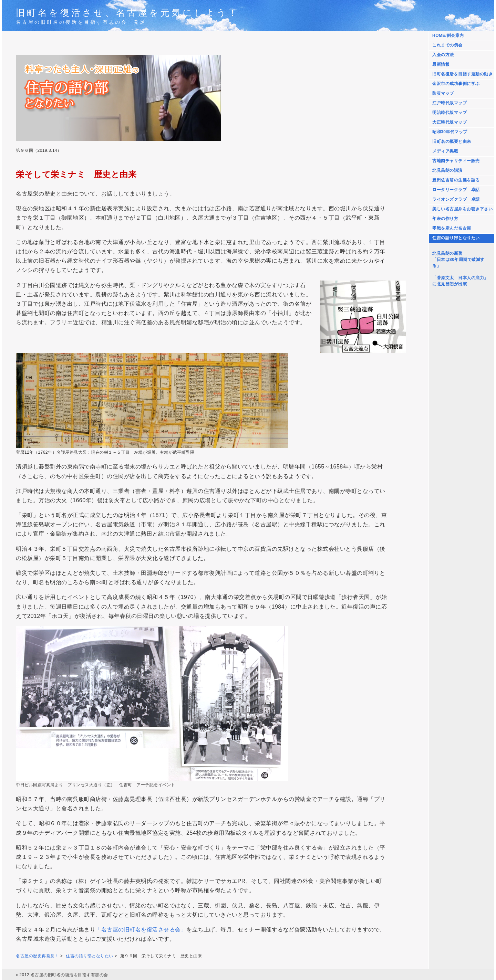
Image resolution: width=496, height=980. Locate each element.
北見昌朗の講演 (447, 170)
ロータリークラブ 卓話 (456, 190)
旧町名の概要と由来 (452, 141)
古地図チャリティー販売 (456, 161)
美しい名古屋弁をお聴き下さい (462, 209)
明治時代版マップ (449, 113)
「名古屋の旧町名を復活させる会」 (141, 930)
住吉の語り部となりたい (456, 238)
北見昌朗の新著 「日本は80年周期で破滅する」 (458, 260)
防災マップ (443, 93)
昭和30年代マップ (450, 132)
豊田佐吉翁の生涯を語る (456, 180)
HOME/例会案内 (448, 35)
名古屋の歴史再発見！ (37, 956)
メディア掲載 (445, 151)
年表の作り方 (445, 219)
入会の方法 (443, 55)
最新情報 (441, 64)
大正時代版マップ (449, 122)
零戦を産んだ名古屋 (452, 228)
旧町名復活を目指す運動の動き (462, 74)
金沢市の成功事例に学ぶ (456, 84)
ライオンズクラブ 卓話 (456, 199)
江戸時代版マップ (449, 103)
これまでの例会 (447, 45)
